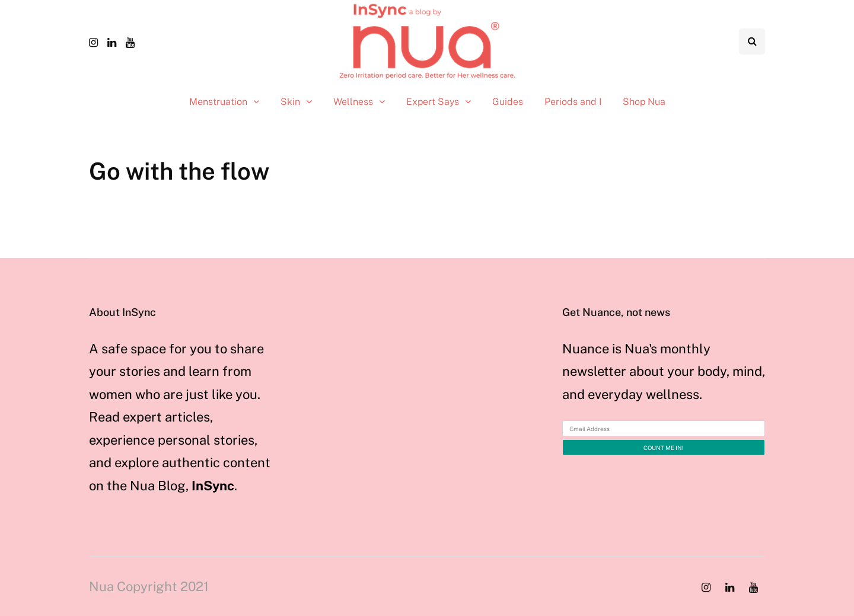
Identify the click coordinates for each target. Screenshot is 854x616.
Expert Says (433, 102)
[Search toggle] (752, 42)
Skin (290, 102)
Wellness (353, 102)
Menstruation (218, 102)
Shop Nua (644, 102)
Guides (508, 102)
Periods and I (573, 102)
